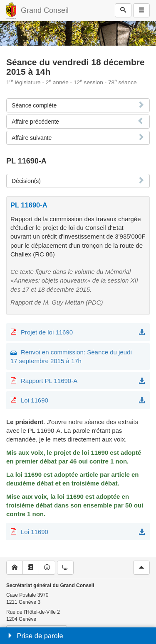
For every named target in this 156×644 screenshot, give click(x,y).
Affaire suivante (32, 138)
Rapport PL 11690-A (49, 381)
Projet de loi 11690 (47, 332)
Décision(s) (26, 181)
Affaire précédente (35, 122)
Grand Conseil (45, 10)
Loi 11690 (35, 400)
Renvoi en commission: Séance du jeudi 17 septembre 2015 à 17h (71, 356)
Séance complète (34, 105)
